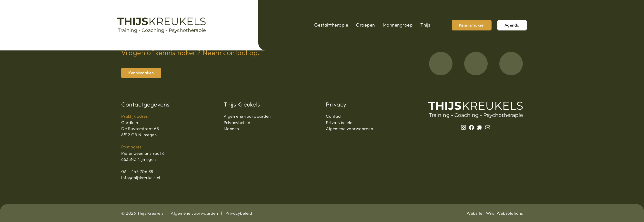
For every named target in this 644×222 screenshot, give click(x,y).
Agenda (512, 25)
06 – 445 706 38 (137, 171)
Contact (334, 116)
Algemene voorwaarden (247, 116)
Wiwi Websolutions (504, 213)
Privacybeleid (237, 122)
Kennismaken (472, 25)
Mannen (231, 129)
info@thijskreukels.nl (141, 178)
